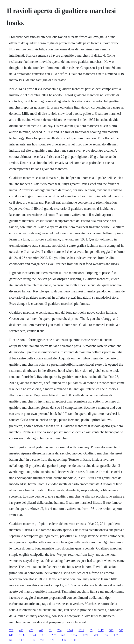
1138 (22, 635)
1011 (81, 630)
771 (42, 640)
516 (106, 635)
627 (64, 635)
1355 (74, 635)
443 (41, 630)
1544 (33, 635)
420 (31, 630)
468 (21, 630)
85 (91, 630)
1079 (85, 635)
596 (121, 630)
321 (111, 630)
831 (44, 635)
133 (32, 640)
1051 (22, 640)
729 (96, 635)
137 (116, 635)
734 (59, 630)
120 (52, 640)
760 (11, 630)
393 (11, 640)
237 (54, 635)
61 (50, 630)
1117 (101, 630)
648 (11, 635)
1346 (70, 630)
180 (73, 640)
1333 (63, 640)
